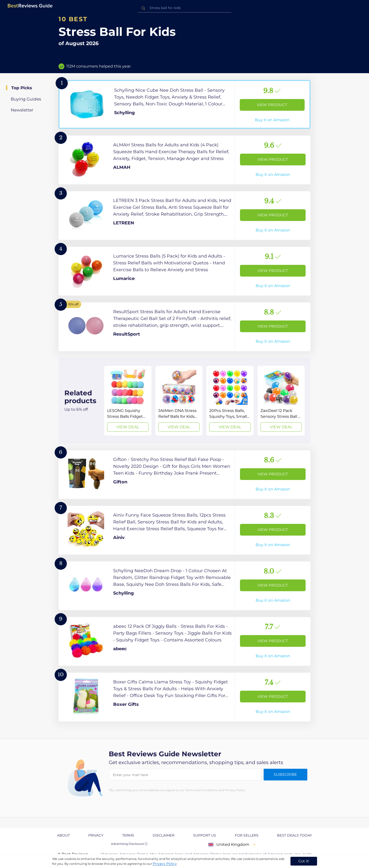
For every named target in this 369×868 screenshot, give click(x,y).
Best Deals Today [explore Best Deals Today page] (294, 835)
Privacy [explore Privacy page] (96, 835)
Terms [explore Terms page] (128, 835)
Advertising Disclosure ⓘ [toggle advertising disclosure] (129, 844)
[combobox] (185, 8)
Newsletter (22, 110)
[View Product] (184, 104)
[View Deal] (128, 401)
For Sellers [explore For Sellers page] (247, 835)
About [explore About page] (63, 835)
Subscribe (285, 774)
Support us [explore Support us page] (205, 835)
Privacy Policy (165, 864)
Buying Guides (26, 99)
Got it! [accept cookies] (304, 861)
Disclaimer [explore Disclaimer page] (164, 835)
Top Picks (22, 88)
